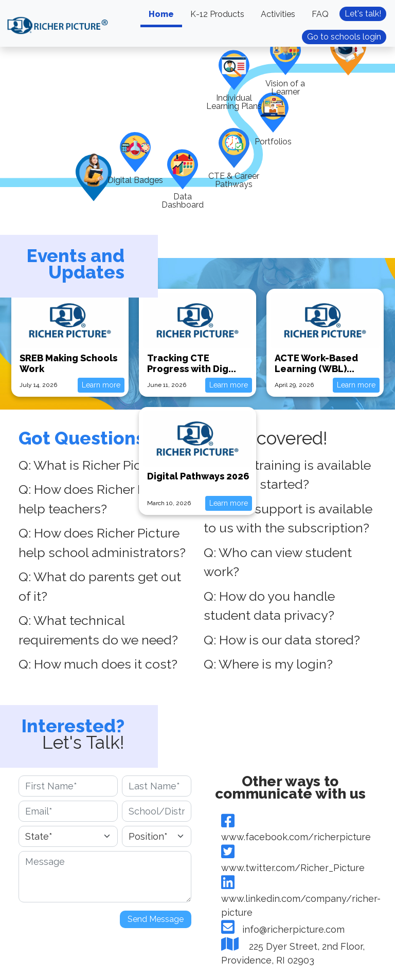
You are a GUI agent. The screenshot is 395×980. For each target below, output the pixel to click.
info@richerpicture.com (283, 929)
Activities (278, 14)
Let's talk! (363, 14)
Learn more (101, 385)
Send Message (156, 919)
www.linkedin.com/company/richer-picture (301, 899)
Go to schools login (344, 37)
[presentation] (97, 927)
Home (161, 14)
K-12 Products (217, 14)
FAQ (320, 14)
